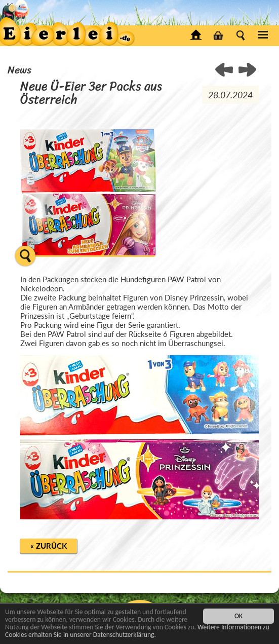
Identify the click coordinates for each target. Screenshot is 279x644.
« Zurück (49, 546)
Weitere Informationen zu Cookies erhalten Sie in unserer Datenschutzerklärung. (137, 631)
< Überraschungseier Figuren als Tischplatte (247, 70)
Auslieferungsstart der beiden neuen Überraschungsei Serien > (225, 70)
